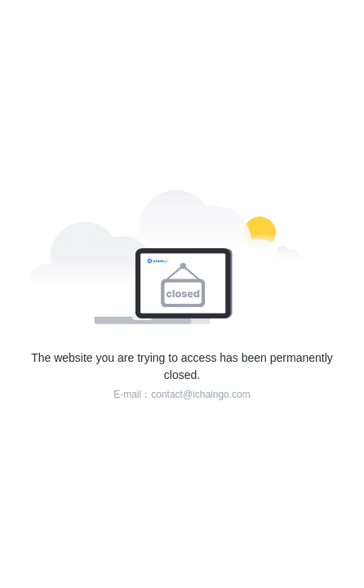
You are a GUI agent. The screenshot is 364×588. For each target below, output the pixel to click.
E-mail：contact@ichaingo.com (182, 394)
